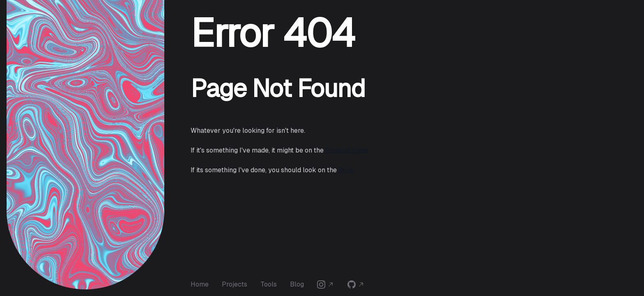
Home (200, 284)
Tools (269, 284)
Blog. (346, 170)
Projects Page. (347, 150)
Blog (297, 284)
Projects (235, 284)
